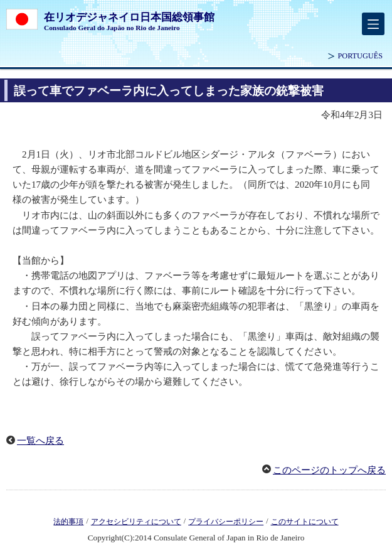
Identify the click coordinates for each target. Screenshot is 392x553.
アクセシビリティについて (136, 522)
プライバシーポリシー (226, 522)
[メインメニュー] (373, 24)
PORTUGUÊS (360, 56)
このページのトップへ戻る (329, 470)
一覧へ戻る (40, 441)
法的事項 (68, 522)
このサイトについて (305, 522)
